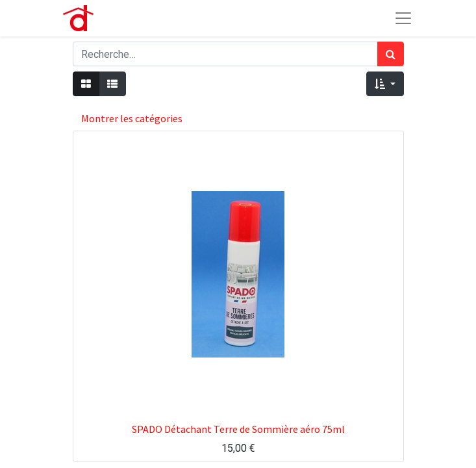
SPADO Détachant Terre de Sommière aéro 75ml (238, 429)
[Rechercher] (391, 54)
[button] (385, 84)
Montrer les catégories (132, 118)
